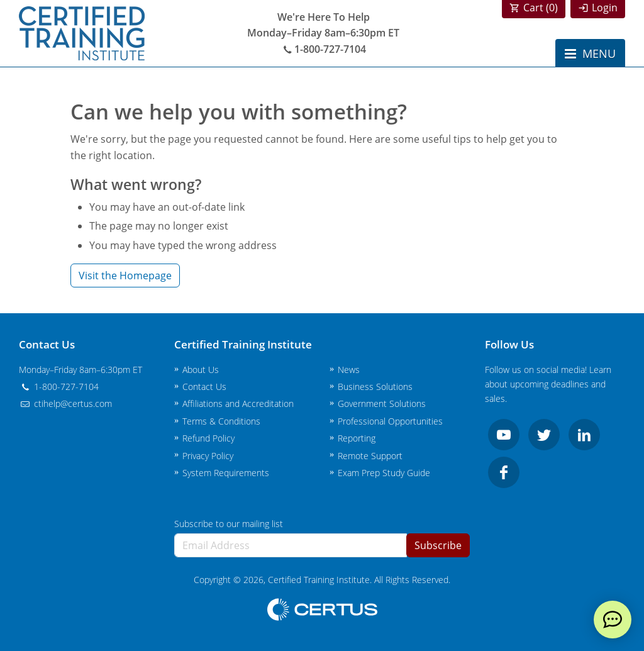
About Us (201, 370)
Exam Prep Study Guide (384, 473)
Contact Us (204, 387)
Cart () (541, 8)
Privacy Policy (208, 456)
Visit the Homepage (125, 275)
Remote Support (370, 456)
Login (605, 8)
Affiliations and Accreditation (238, 403)
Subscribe (438, 545)
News (349, 370)
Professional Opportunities (390, 421)
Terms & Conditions (221, 421)
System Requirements (226, 473)
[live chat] (613, 620)
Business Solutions (375, 387)
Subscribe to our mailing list (229, 524)
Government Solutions (382, 403)
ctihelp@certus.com (65, 403)
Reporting (357, 438)
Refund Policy (208, 438)
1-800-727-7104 (323, 49)
